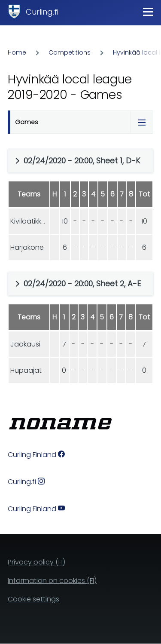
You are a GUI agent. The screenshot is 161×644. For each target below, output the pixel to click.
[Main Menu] (148, 12)
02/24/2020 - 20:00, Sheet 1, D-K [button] (82, 161)
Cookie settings (33, 599)
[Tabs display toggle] (142, 122)
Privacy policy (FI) (36, 562)
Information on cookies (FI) (52, 581)
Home (17, 52)
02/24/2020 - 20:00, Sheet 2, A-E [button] (82, 284)
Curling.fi (42, 12)
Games (27, 122)
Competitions (70, 52)
